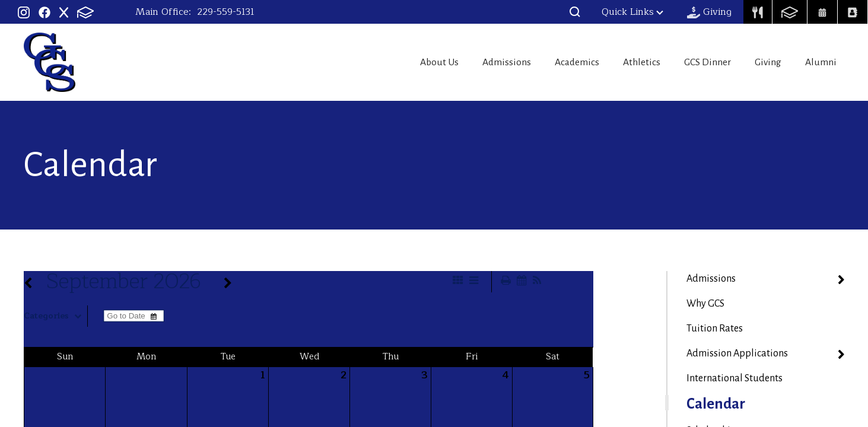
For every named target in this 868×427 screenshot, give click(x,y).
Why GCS (705, 304)
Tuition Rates (715, 329)
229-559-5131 (226, 12)
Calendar (716, 404)
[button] (575, 12)
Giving (765, 62)
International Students (735, 378)
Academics (557, 62)
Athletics (627, 62)
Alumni (824, 62)
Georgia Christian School (50, 62)
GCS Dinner (699, 62)
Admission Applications (737, 353)
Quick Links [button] (632, 12)
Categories (55, 316)
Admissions (481, 62)
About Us (408, 62)
